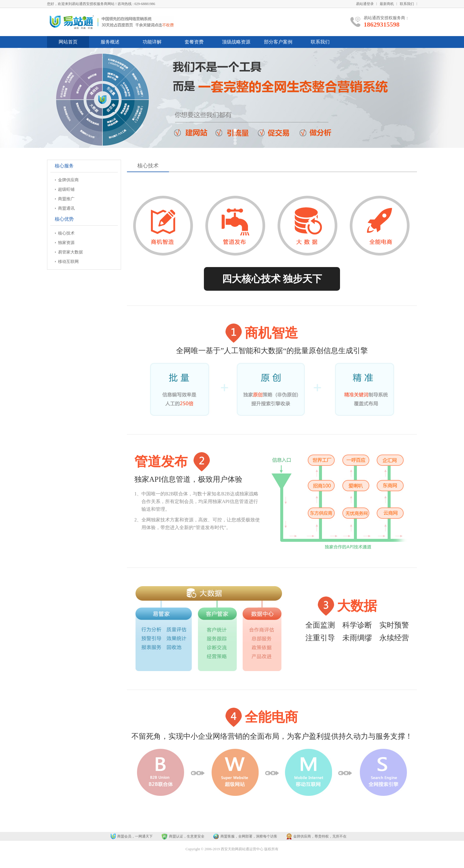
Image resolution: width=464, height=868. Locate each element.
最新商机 (387, 4)
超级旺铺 (66, 189)
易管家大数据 (70, 252)
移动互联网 (68, 262)
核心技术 (66, 233)
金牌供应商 (68, 180)
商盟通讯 (66, 208)
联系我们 (407, 4)
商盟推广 (66, 199)
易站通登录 (365, 4)
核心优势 (64, 219)
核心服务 (64, 166)
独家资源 (66, 243)
